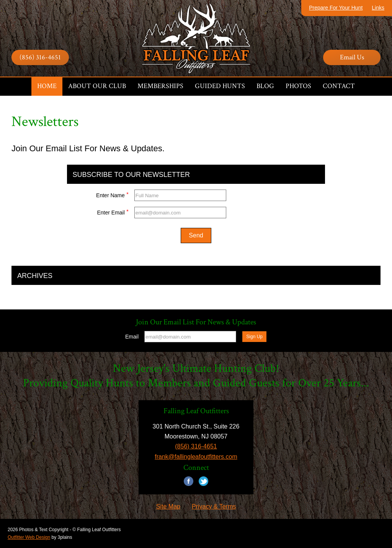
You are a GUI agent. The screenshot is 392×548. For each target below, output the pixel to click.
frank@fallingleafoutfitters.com (196, 457)
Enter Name (112, 194)
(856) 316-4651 (40, 57)
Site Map (168, 506)
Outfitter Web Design (29, 537)
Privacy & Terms (214, 506)
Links (378, 8)
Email (132, 337)
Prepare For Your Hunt (336, 8)
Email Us (352, 57)
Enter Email (113, 212)
